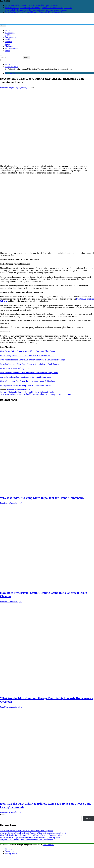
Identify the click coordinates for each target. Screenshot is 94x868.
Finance (8, 44)
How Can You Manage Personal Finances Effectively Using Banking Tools (35, 12)
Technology (10, 33)
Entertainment (11, 37)
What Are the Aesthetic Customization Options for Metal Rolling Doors (29, 373)
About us (9, 849)
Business (9, 42)
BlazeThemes (49, 845)
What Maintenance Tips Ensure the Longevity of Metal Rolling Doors (28, 381)
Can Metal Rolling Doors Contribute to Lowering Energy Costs (26, 377)
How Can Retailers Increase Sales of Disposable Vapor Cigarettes (31, 5)
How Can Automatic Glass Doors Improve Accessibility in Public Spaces (29, 364)
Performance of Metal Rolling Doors (15, 368)
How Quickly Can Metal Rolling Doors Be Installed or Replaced (26, 385)
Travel (8, 51)
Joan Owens (5, 87)
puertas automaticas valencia (18, 390)
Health (8, 39)
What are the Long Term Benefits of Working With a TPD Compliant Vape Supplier (39, 8)
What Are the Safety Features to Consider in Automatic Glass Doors (27, 351)
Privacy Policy (11, 853)
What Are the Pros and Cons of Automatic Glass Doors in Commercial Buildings (32, 360)
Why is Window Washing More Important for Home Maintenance (42, 498)
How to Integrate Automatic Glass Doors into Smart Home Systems (27, 355)
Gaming (8, 35)
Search (3, 815)
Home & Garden (12, 48)
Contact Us (10, 851)
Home (7, 30)
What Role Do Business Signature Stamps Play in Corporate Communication (36, 10)
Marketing (9, 46)
